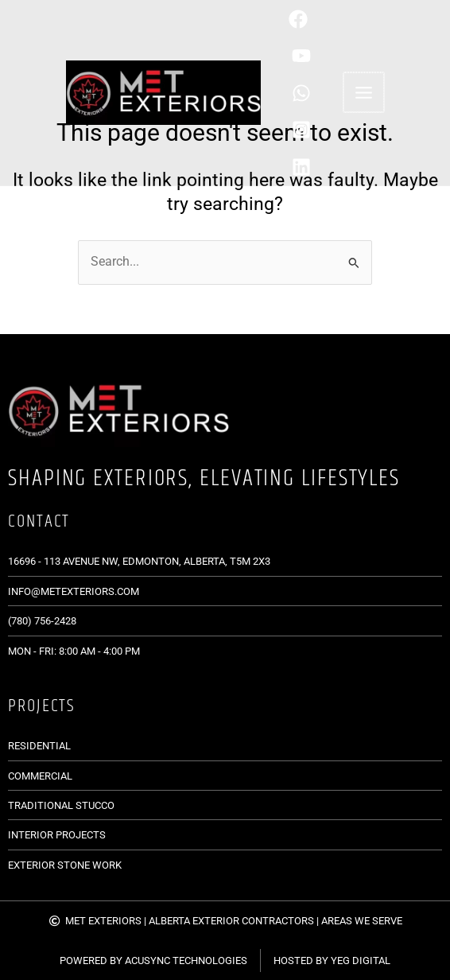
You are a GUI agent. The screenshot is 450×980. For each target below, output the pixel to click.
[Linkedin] (313, 167)
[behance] (313, 56)
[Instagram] (313, 130)
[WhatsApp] (313, 93)
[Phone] (311, 19)
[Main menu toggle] (361, 92)
